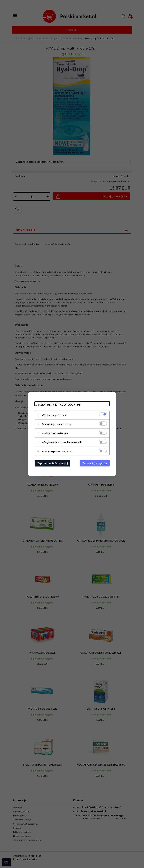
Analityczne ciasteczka (55, 433)
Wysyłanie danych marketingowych (62, 442)
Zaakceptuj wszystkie (95, 463)
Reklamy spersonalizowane (57, 451)
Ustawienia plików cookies (57, 404)
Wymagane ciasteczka (55, 415)
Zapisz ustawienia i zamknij (53, 463)
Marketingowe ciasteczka (57, 424)
